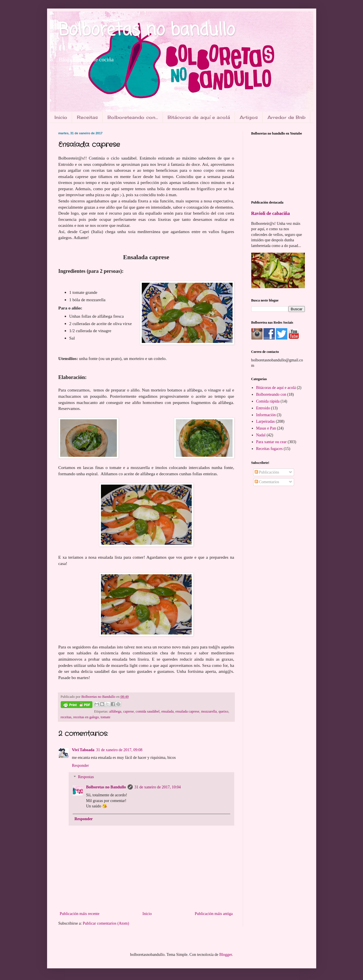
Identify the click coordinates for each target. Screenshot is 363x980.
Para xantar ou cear (271, 442)
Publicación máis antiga (214, 914)
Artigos (249, 117)
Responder (81, 766)
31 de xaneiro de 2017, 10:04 (158, 787)
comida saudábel (147, 711)
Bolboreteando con (271, 394)
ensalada (167, 711)
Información (266, 415)
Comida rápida (268, 401)
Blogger (225, 955)
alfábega (115, 711)
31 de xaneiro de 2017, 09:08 (119, 750)
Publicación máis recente (80, 914)
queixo (223, 711)
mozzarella (209, 711)
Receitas (87, 117)
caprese (128, 711)
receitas (66, 717)
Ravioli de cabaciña (271, 213)
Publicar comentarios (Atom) (106, 923)
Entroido (263, 408)
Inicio (61, 117)
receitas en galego (86, 717)
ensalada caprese (187, 711)
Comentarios (267, 482)
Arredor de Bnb (286, 117)
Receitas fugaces (269, 449)
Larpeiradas (265, 421)
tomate (105, 717)
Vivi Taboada (83, 750)
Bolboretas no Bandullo (106, 787)
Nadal (261, 435)
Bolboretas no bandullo (147, 31)
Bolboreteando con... (133, 117)
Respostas (86, 777)
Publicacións (267, 472)
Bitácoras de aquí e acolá (199, 117)
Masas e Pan (266, 428)
